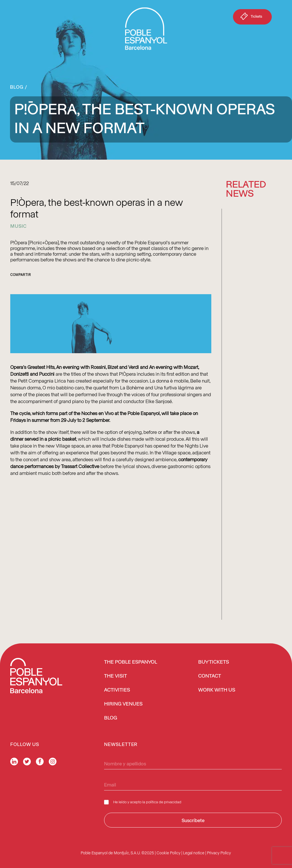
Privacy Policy (219, 853)
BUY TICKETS (214, 662)
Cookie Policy (169, 853)
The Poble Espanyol (131, 662)
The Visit (115, 676)
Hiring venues (123, 704)
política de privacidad (164, 802)
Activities (117, 690)
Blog (17, 87)
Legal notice (194, 853)
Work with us (217, 690)
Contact (210, 676)
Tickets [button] (251, 17)
